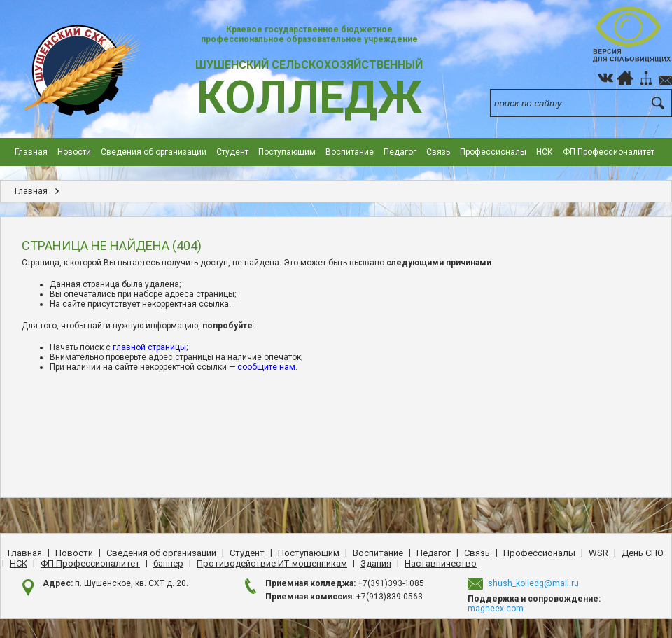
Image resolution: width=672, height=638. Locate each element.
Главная (31, 152)
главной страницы (149, 347)
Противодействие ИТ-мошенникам (272, 563)
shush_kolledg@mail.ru (533, 583)
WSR (598, 553)
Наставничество (441, 563)
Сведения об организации (154, 152)
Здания (376, 563)
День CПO (643, 553)
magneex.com (496, 609)
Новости (74, 152)
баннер (168, 563)
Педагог (400, 152)
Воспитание (350, 152)
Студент (232, 152)
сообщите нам (266, 367)
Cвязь (438, 152)
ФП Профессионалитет (609, 152)
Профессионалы (493, 152)
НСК (545, 152)
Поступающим (287, 152)
